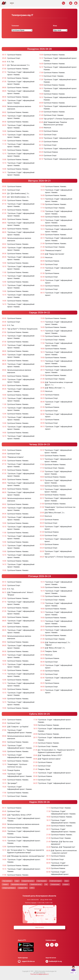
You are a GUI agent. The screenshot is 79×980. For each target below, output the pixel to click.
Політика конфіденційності (39, 974)
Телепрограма (55, 884)
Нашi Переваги (42, 881)
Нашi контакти (39, 927)
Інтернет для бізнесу (9, 888)
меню (12, 3)
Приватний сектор (36, 884)
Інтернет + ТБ (23, 888)
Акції (17, 881)
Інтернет (66, 884)
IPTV (32, 888)
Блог (67, 881)
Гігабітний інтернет (56, 881)
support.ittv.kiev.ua (28, 961)
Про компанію (7, 881)
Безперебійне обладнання (19, 884)
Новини (5, 884)
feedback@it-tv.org (55, 961)
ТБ (46, 884)
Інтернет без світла (28, 881)
